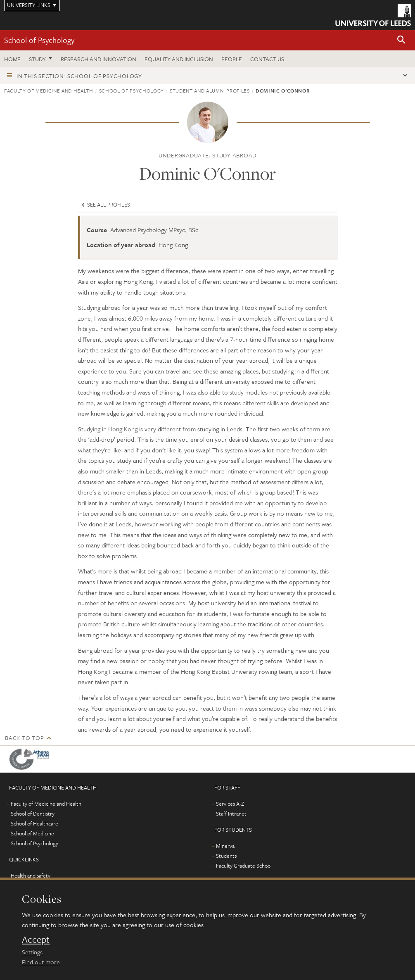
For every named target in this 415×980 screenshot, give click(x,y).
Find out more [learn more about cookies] (41, 962)
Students (226, 856)
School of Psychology (39, 40)
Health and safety (31, 875)
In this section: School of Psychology (79, 76)
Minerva (225, 846)
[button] (401, 40)
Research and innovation (98, 59)
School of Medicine (32, 833)
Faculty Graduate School (244, 866)
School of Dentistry (33, 813)
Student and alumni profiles (210, 90)
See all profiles (105, 205)
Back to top (24, 738)
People (232, 59)
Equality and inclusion (179, 59)
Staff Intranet (231, 813)
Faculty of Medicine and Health (49, 90)
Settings (32, 952)
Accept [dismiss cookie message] (36, 940)
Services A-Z (230, 804)
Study (37, 59)
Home (12, 59)
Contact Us (267, 59)
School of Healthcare (34, 823)
